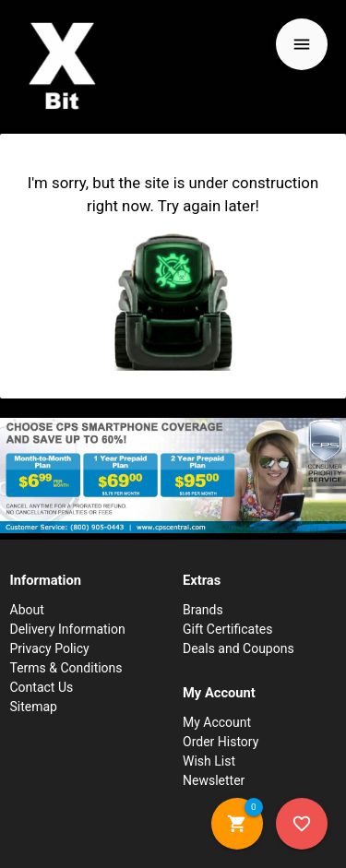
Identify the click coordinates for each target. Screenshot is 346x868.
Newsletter (214, 780)
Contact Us (42, 687)
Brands (203, 610)
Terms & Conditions (66, 668)
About (27, 610)
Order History (221, 742)
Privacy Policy (50, 648)
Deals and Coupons (239, 648)
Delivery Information (68, 629)
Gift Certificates (227, 629)
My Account (217, 722)
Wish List (209, 761)
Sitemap (34, 707)
